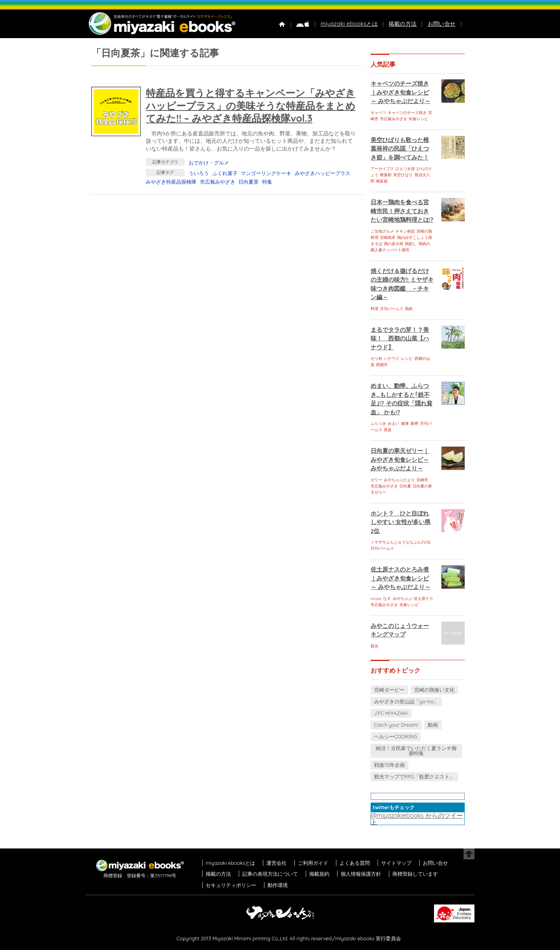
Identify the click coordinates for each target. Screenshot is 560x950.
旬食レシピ (418, 119)
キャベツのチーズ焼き (407, 113)
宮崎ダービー (389, 690)
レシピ (407, 358)
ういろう (199, 173)
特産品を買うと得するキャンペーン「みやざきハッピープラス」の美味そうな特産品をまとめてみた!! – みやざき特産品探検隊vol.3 (251, 105)
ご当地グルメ (382, 231)
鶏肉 (409, 309)
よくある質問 (355, 863)
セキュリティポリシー (231, 885)
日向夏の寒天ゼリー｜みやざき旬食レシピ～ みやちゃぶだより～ (400, 459)
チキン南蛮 (405, 231)
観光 (374, 646)
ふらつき (378, 423)
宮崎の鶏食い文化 (434, 690)
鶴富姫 (382, 181)
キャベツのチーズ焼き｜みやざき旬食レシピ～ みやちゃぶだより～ (401, 92)
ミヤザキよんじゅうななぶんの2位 (401, 542)
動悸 (415, 423)
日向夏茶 (248, 182)
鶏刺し (411, 244)
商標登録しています (415, 874)
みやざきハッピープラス (323, 173)
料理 (374, 309)
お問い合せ (442, 24)
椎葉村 (386, 175)
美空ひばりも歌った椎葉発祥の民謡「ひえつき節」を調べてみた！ (400, 149)
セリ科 (376, 358)
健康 (405, 423)
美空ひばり (403, 175)
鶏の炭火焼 (394, 244)
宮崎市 (422, 480)
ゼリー (376, 480)
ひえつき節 (405, 169)
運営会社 (276, 863)
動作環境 (278, 885)
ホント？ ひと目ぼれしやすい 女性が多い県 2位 (401, 522)
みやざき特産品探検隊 (171, 182)
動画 (433, 725)
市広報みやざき (218, 182)
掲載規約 (319, 874)
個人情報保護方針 (361, 874)
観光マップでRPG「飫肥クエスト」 (415, 776)
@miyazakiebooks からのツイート (417, 819)
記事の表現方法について (270, 874)
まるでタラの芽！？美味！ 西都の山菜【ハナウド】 (400, 338)
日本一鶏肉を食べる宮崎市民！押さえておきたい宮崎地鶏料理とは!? (402, 211)
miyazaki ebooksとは (349, 24)
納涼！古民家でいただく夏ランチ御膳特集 (416, 751)
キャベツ (378, 113)
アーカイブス (382, 169)
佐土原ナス (423, 599)
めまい (394, 423)
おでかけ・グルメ (209, 163)
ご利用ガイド (313, 863)
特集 (267, 182)
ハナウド (392, 358)
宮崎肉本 (388, 237)
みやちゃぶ (402, 599)
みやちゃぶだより (399, 480)
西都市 (382, 365)
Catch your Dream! (396, 725)
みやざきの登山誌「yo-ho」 (406, 701)
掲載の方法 (402, 24)
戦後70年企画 (389, 765)
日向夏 (405, 486)
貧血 (388, 430)
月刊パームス (392, 309)
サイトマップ (396, 863)
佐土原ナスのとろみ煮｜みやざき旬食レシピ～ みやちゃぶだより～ (401, 578)
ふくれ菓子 (225, 173)
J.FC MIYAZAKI (391, 713)
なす (387, 599)
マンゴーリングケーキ (266, 173)
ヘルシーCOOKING (396, 736)
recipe (376, 599)
